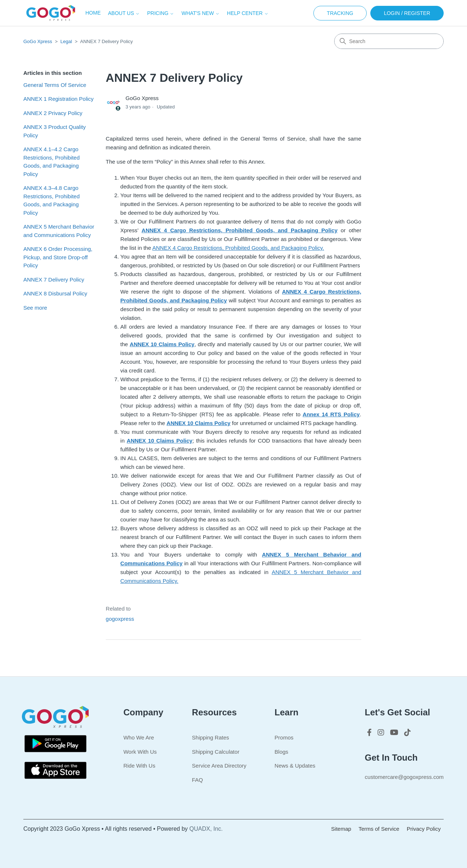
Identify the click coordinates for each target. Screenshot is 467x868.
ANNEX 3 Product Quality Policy (55, 131)
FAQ (197, 780)
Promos (284, 737)
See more (35, 308)
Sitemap (341, 829)
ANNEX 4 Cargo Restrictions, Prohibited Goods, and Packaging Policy (240, 230)
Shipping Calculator (216, 752)
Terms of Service (379, 829)
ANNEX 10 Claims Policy (162, 344)
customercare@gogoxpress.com (404, 777)
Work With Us (140, 752)
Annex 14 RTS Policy (331, 414)
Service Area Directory (219, 766)
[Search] (389, 41)
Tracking (340, 13)
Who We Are (139, 737)
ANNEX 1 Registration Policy (59, 99)
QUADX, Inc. (206, 829)
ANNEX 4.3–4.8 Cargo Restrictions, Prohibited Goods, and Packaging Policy (51, 200)
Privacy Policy (424, 829)
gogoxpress (120, 619)
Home (93, 13)
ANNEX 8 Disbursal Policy (55, 293)
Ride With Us (139, 766)
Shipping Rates (211, 737)
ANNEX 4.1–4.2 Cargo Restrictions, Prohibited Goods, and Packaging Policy (51, 162)
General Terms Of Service (55, 85)
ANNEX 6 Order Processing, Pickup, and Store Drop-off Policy (58, 257)
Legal (66, 41)
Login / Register (407, 13)
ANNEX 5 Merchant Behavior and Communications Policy (59, 231)
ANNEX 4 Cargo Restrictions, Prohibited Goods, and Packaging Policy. (238, 248)
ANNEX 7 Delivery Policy (54, 280)
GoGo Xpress (38, 41)
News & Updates (295, 766)
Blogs (282, 752)
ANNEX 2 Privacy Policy (53, 113)
